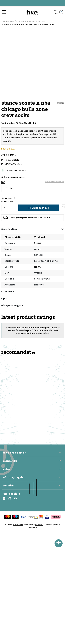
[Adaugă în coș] (39, 208)
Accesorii (31, 21)
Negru (38, 267)
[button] (4, 12)
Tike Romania (8, 21)
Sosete (41, 21)
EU (3, 182)
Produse (20, 21)
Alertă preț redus (16, 171)
